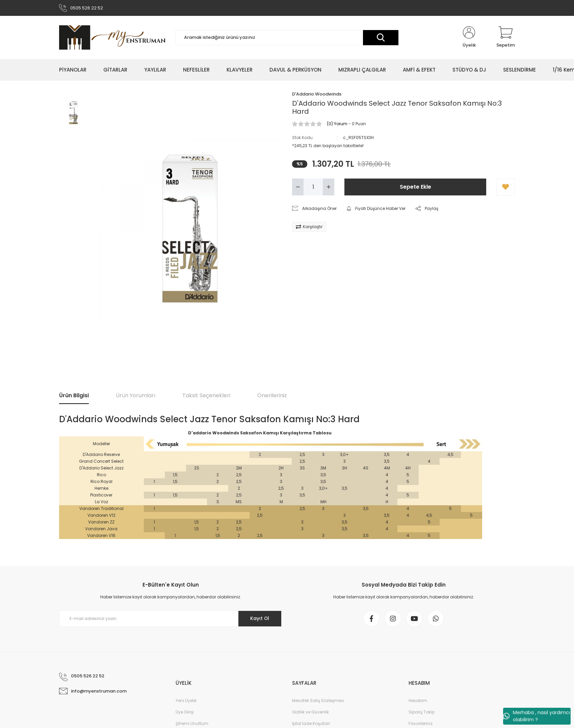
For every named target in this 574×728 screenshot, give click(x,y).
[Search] (287, 38)
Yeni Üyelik (186, 702)
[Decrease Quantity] (298, 187)
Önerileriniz (272, 396)
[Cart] (506, 38)
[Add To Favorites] (506, 187)
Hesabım (418, 702)
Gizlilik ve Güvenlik (310, 713)
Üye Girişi (185, 713)
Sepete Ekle (415, 187)
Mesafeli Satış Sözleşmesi (318, 702)
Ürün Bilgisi (74, 396)
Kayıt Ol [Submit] (259, 619)
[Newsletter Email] (171, 619)
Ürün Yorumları (136, 396)
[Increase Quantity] (329, 187)
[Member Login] (469, 38)
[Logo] (112, 38)
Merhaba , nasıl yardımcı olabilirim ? (537, 716)
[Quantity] (313, 187)
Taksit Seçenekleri (206, 396)
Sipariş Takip (422, 713)
